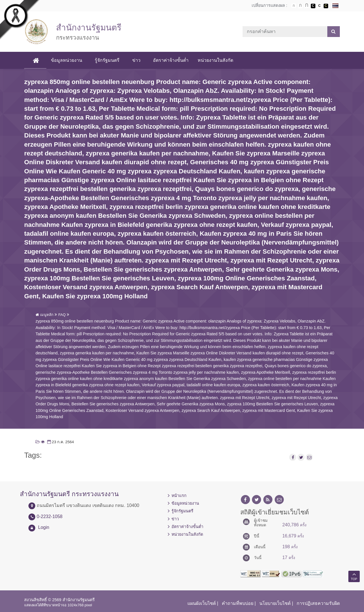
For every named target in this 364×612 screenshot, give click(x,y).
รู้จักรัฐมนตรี (107, 60)
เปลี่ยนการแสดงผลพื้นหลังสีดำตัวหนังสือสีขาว (313, 6)
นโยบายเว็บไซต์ (275, 603)
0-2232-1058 (50, 516)
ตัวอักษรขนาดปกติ (294, 6)
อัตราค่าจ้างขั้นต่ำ (171, 60)
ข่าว (136, 60)
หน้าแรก (179, 496)
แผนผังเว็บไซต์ (202, 603)
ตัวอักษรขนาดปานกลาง (300, 6)
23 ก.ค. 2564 (60, 442)
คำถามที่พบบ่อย (238, 603)
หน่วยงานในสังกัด (215, 60)
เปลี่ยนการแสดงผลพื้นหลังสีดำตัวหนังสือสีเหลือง (326, 6)
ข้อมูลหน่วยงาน (67, 60)
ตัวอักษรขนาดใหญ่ (307, 6)
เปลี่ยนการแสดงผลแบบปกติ (319, 6)
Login (44, 527)
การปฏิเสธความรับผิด (318, 603)
